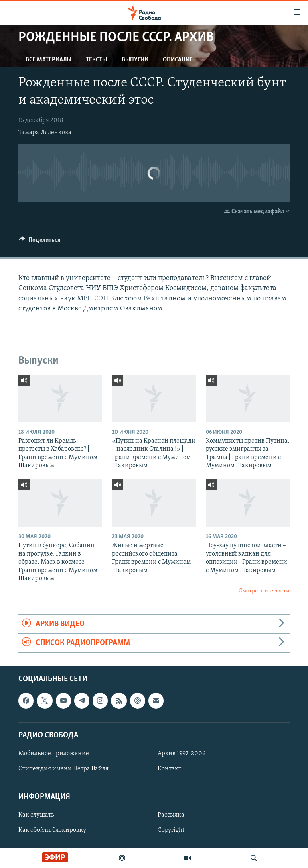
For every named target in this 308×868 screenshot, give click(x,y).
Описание (178, 60)
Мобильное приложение (54, 754)
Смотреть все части (264, 591)
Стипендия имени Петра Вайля (64, 769)
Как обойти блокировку (52, 831)
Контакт (169, 769)
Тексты (96, 60)
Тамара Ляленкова (45, 133)
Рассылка (171, 815)
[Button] (40, 242)
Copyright (171, 831)
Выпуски (135, 60)
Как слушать (36, 815)
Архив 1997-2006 (181, 754)
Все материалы (49, 60)
